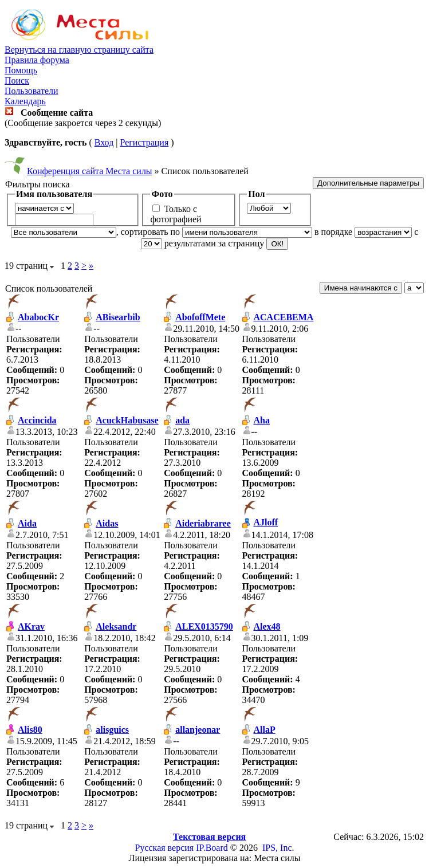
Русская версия (165, 848)
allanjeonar (198, 730)
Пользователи (32, 91)
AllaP (265, 730)
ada (182, 420)
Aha (262, 420)
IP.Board (212, 848)
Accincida (37, 420)
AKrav (31, 627)
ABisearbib (118, 317)
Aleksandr (116, 627)
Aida (27, 523)
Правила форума (37, 60)
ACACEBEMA (284, 317)
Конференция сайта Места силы (90, 171)
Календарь (25, 101)
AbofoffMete (200, 317)
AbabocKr (38, 317)
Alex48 (267, 627)
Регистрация (144, 142)
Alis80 (30, 730)
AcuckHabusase (127, 420)
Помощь (21, 70)
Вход (104, 142)
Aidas (107, 523)
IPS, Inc (277, 848)
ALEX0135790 (204, 627)
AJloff (266, 522)
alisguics (112, 730)
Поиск (17, 80)
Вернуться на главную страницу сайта (79, 50)
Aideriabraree (203, 523)
